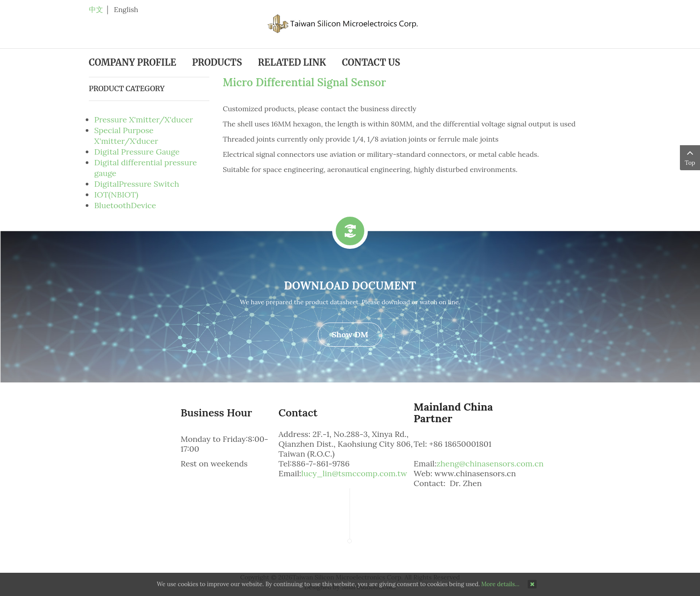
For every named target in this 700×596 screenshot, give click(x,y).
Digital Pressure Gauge (137, 152)
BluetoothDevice (125, 205)
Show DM (350, 334)
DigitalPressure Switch (137, 184)
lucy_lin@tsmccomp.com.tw (354, 473)
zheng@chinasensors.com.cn (490, 464)
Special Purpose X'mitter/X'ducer (126, 136)
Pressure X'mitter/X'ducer (144, 120)
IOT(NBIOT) (116, 195)
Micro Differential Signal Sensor (304, 82)
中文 (96, 9)
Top (690, 157)
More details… (500, 584)
